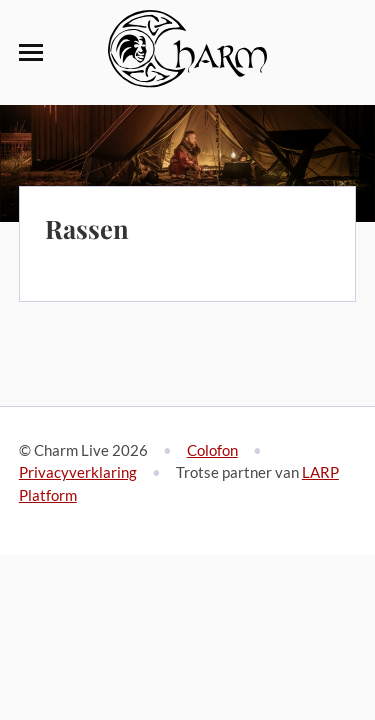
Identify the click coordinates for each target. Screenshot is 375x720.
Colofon (212, 450)
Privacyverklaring (78, 472)
